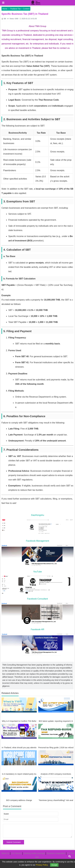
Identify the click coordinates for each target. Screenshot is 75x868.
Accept (54, 865)
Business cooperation (56, 853)
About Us (5, 853)
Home (5, 9)
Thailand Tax (15, 9)
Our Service (17, 853)
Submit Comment (14, 842)
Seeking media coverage (34, 853)
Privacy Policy (42, 865)
